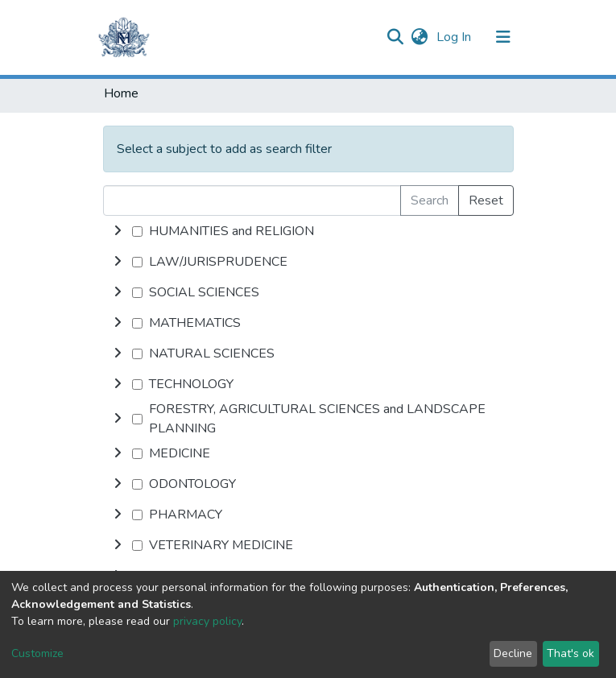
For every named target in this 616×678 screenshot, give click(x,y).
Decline (513, 653)
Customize (37, 653)
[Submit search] (396, 37)
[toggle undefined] (118, 231)
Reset (486, 201)
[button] (420, 37)
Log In (455, 37)
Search (430, 201)
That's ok (571, 653)
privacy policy (207, 621)
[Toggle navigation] (503, 37)
